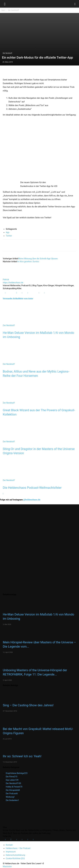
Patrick (6, 280)
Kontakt (9, 845)
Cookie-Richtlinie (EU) (15, 858)
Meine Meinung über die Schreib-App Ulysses (38, 259)
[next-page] (3, 494)
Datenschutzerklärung (15, 855)
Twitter (9, 236)
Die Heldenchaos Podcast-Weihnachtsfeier (32, 488)
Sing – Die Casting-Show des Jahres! (28, 705)
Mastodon (7, 866)
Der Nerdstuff (13, 10)
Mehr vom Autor (26, 299)
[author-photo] (10, 277)
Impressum (11, 852)
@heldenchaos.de (32, 500)
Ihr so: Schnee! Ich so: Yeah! (22, 756)
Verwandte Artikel (11, 299)
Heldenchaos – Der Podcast (18, 848)
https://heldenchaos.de (13, 283)
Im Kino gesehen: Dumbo (28, 262)
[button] (5, 4)
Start (3, 10)
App (8, 232)
